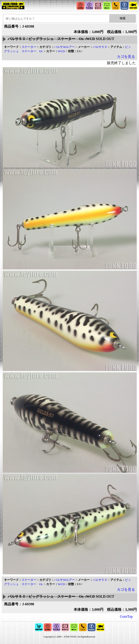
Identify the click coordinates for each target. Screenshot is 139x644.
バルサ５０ (100, 47)
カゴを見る (126, 57)
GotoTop (126, 616)
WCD (61, 51)
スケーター (29, 47)
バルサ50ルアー (64, 47)
